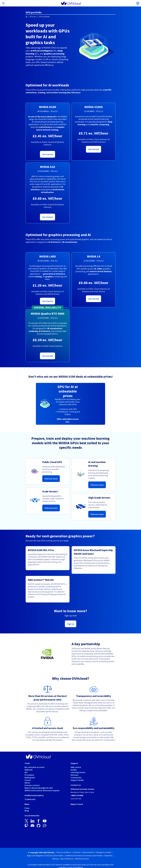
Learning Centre (78, 772)
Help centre (76, 767)
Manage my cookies (104, 852)
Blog (27, 811)
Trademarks (30, 799)
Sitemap (55, 859)
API (26, 772)
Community (76, 777)
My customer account (35, 767)
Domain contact (32, 785)
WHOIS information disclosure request (42, 790)
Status (28, 780)
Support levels (77, 780)
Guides (74, 770)
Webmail (28, 770)
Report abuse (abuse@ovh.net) (39, 788)
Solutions (33, 17)
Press (27, 808)
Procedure (29, 775)
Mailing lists (30, 777)
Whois (27, 783)
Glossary (75, 775)
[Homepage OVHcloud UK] (26, 17)
